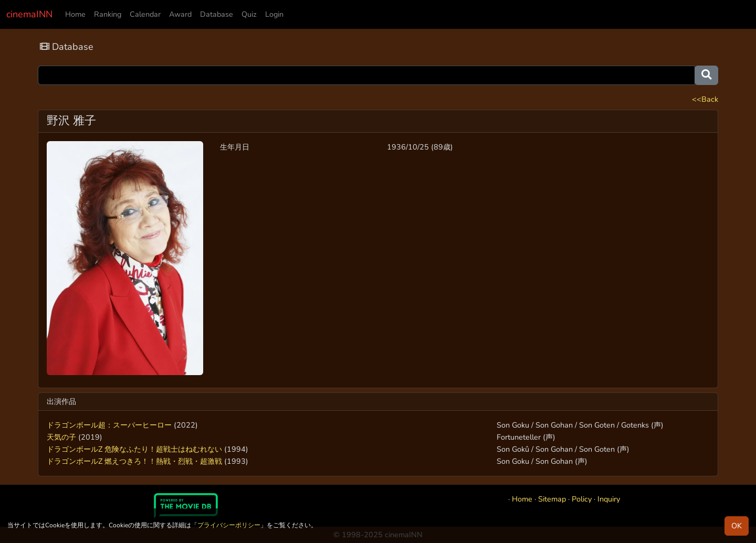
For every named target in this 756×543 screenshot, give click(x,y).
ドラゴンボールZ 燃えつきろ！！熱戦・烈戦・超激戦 (134, 461)
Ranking (108, 14)
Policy (582, 499)
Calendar (145, 14)
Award (180, 14)
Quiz (249, 14)
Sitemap (552, 499)
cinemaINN (29, 14)
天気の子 (61, 437)
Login (274, 14)
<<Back (705, 99)
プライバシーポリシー (229, 525)
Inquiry (609, 499)
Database (217, 14)
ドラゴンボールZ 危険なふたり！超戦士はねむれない (134, 449)
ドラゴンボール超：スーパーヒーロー (109, 425)
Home (75, 14)
